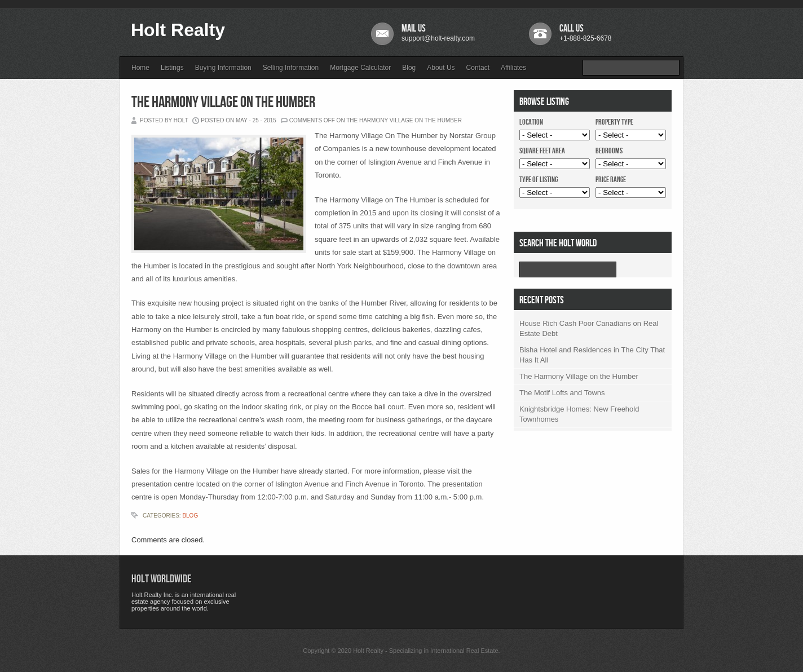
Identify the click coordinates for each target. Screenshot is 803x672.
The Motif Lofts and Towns (562, 393)
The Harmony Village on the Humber (223, 102)
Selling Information (291, 68)
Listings (172, 68)
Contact (478, 68)
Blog (409, 68)
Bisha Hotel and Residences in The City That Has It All (592, 355)
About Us (441, 68)
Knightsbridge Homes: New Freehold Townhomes (579, 414)
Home (140, 68)
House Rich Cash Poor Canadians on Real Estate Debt (589, 328)
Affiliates (513, 68)
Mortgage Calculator (360, 68)
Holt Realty (178, 30)
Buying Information (223, 68)
